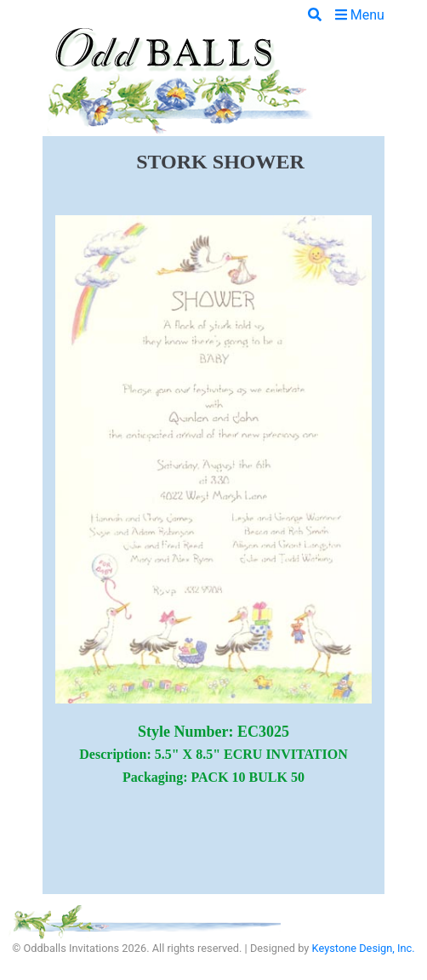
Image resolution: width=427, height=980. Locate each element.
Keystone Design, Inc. (364, 948)
